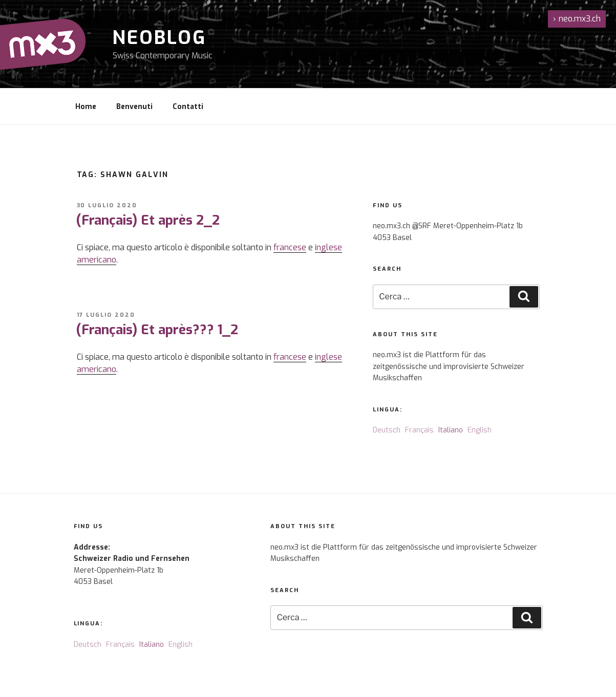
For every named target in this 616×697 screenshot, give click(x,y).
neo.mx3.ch (577, 19)
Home (86, 107)
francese (290, 247)
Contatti (188, 107)
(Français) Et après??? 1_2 (157, 330)
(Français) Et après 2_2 (148, 220)
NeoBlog (160, 38)
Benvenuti (134, 107)
